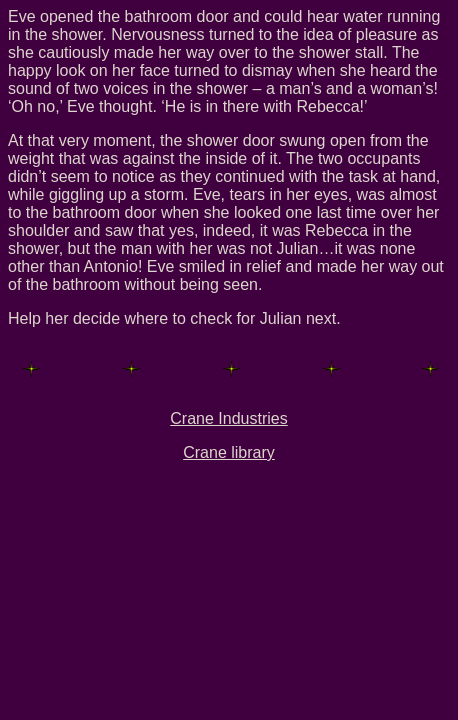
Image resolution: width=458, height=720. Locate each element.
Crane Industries (228, 418)
